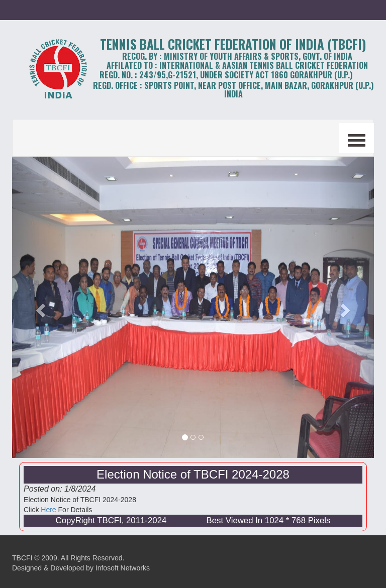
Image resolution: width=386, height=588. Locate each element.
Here (48, 510)
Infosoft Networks (123, 568)
